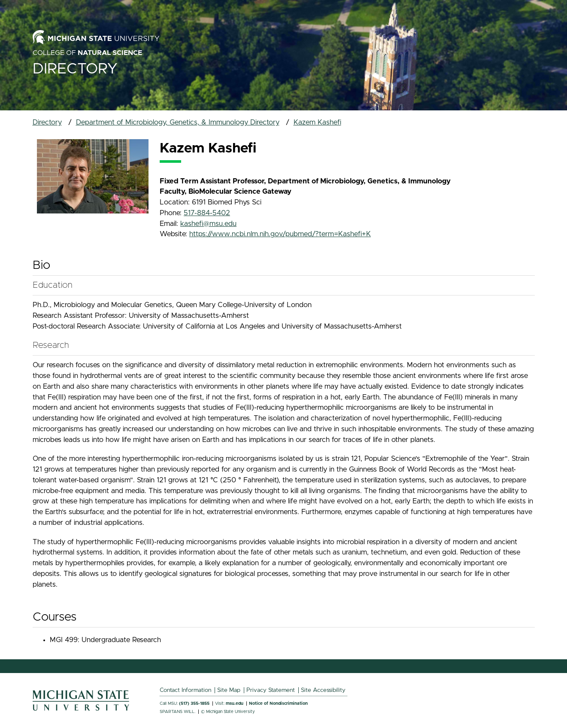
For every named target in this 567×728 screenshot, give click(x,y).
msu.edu (235, 704)
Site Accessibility (323, 690)
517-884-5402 (207, 213)
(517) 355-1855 (194, 704)
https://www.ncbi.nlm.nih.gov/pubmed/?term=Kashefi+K (280, 234)
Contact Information (185, 690)
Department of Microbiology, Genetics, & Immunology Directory (178, 122)
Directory (75, 69)
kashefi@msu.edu (208, 224)
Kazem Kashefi (317, 122)
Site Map (229, 690)
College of (87, 53)
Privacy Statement (271, 690)
